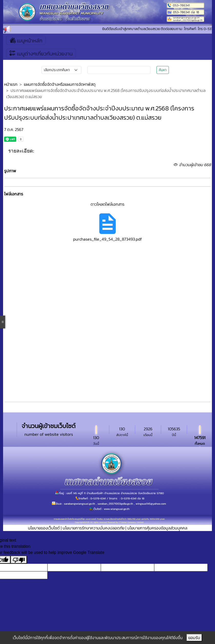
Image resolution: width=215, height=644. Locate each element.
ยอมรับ (194, 638)
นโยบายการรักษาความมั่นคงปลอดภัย (94, 528)
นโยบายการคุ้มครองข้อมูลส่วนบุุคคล (157, 528)
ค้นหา (163, 70)
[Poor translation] (19, 560)
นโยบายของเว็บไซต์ (44, 528)
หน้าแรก (11, 84)
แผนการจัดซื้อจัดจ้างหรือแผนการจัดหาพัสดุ (60, 84)
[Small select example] (61, 70)
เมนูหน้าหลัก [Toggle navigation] (26, 40)
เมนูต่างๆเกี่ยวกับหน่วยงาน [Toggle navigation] (41, 53)
